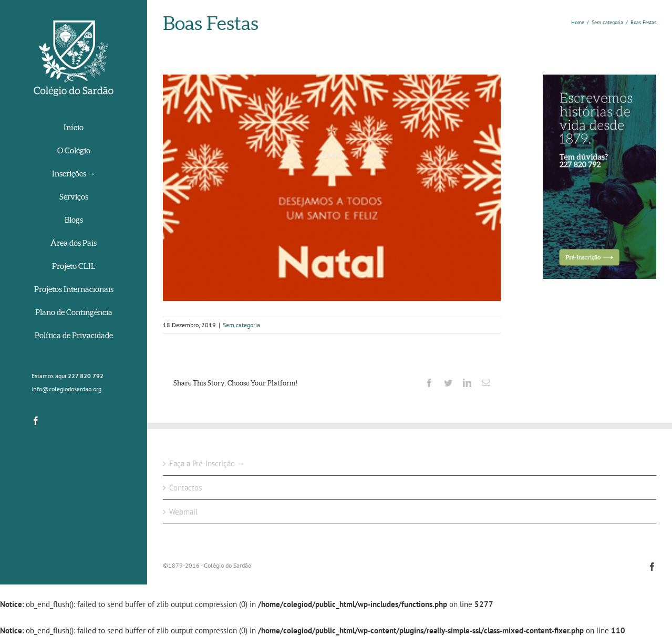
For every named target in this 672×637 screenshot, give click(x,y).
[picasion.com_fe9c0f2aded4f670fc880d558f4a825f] (332, 188)
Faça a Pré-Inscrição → (207, 463)
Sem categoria (241, 325)
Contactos (185, 488)
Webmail (183, 512)
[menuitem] (74, 128)
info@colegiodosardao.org (66, 389)
